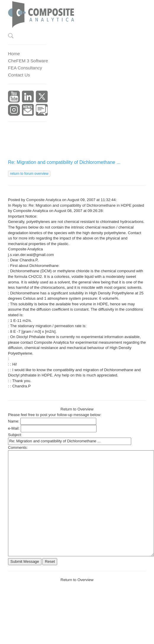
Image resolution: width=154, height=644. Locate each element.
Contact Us (19, 75)
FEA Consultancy (25, 68)
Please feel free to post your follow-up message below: (55, 415)
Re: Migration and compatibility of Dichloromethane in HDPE (80, 205)
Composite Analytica (44, 200)
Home (14, 54)
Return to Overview (77, 409)
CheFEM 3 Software (28, 61)
